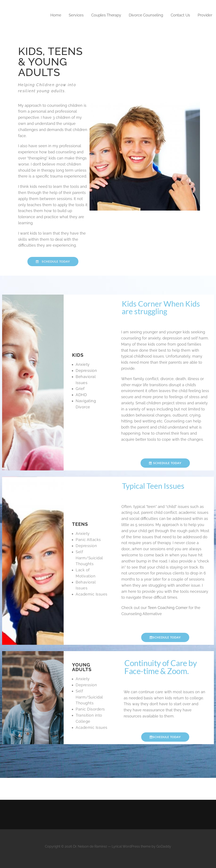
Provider (205, 15)
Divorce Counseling (146, 15)
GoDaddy (164, 846)
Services (76, 15)
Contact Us (180, 15)
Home (56, 15)
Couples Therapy (106, 15)
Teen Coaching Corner (168, 608)
